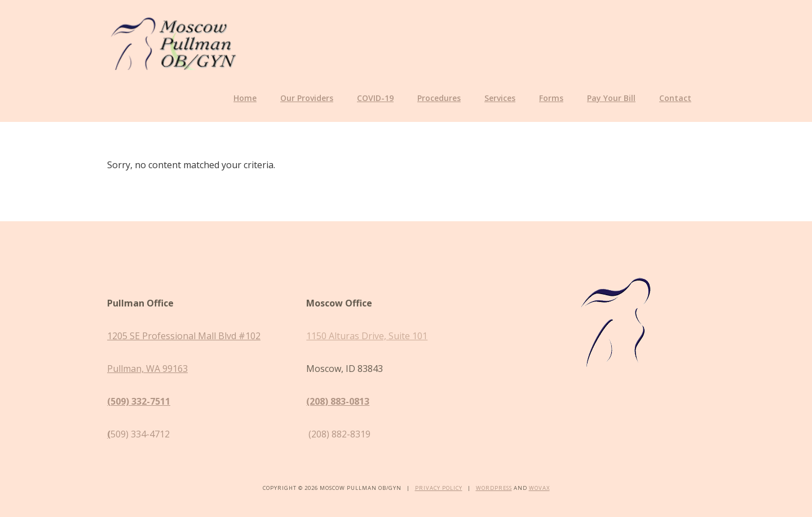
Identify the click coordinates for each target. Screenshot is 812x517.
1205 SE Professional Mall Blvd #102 (184, 336)
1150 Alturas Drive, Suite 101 (367, 336)
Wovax (539, 488)
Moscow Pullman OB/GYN (173, 42)
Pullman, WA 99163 (147, 369)
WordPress (494, 488)
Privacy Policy (439, 488)
